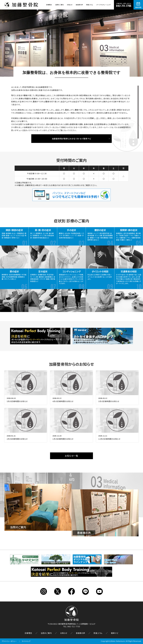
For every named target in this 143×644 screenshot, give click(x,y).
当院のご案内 (59, 5)
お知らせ (70, 5)
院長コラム (90, 5)
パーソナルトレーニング (103, 5)
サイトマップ (26, 641)
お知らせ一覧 (71, 456)
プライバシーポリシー (9, 641)
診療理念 (49, 5)
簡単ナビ (115, 633)
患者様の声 (79, 5)
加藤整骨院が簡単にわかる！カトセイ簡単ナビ (72, 139)
